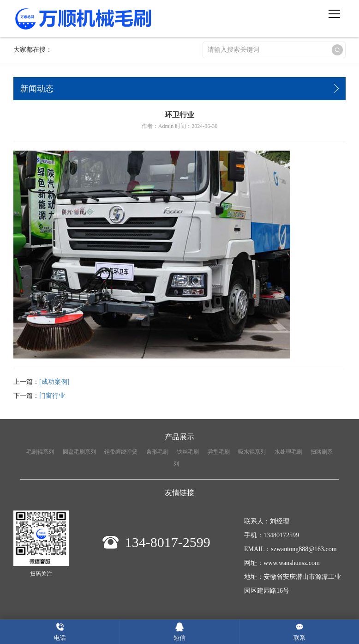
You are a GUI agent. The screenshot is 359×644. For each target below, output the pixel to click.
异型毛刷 (219, 452)
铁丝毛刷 (188, 452)
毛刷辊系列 (40, 452)
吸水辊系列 (252, 452)
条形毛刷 (157, 452)
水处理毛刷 (288, 452)
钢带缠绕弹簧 (121, 452)
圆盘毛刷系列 (79, 452)
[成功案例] (54, 382)
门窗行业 (52, 396)
